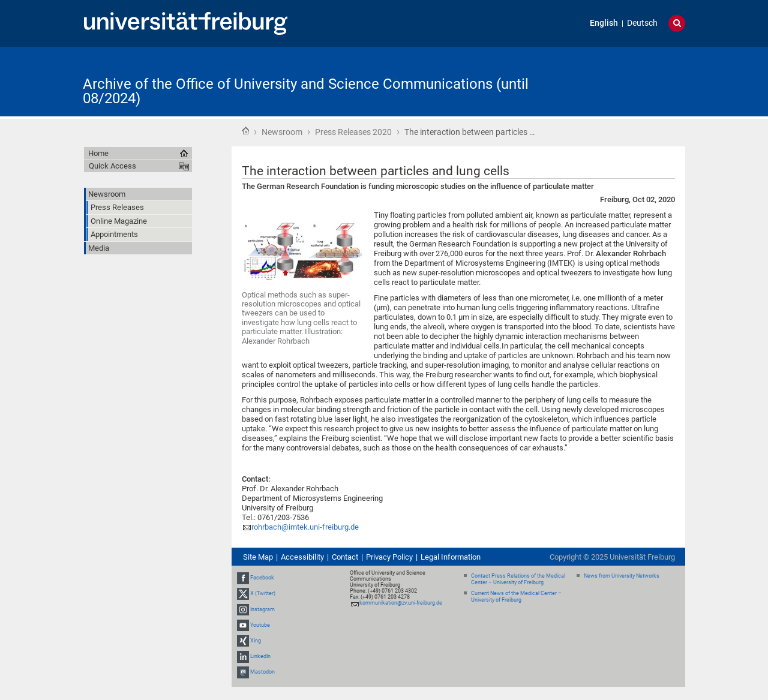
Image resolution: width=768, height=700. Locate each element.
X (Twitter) (263, 593)
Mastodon (262, 672)
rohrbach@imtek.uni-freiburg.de (305, 527)
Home (245, 131)
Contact (345, 557)
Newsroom (282, 132)
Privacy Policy (389, 557)
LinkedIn (260, 656)
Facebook (262, 578)
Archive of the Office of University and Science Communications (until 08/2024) (306, 91)
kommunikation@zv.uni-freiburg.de (401, 603)
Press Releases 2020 (353, 132)
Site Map (258, 557)
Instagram (262, 609)
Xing (256, 641)
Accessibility (302, 557)
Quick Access (112, 166)
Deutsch (642, 23)
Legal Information (451, 557)
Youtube (260, 625)
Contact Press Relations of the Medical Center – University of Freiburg (518, 579)
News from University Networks (622, 576)
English (604, 23)
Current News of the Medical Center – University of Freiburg (516, 597)
